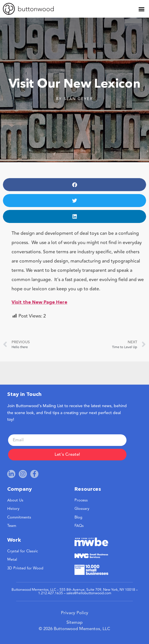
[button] (141, 9)
